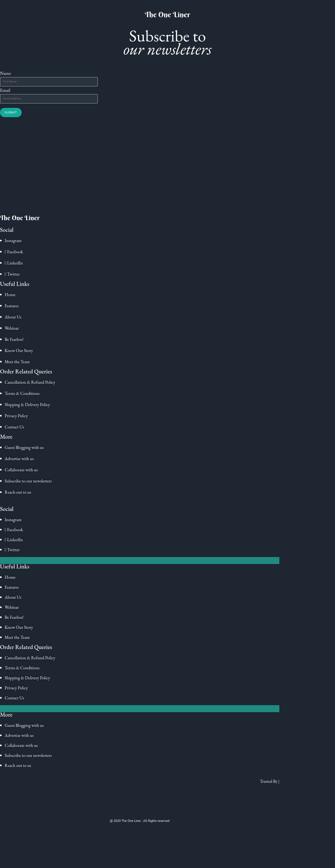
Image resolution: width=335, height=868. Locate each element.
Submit (11, 113)
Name (5, 73)
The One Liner (167, 15)
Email (5, 90)
